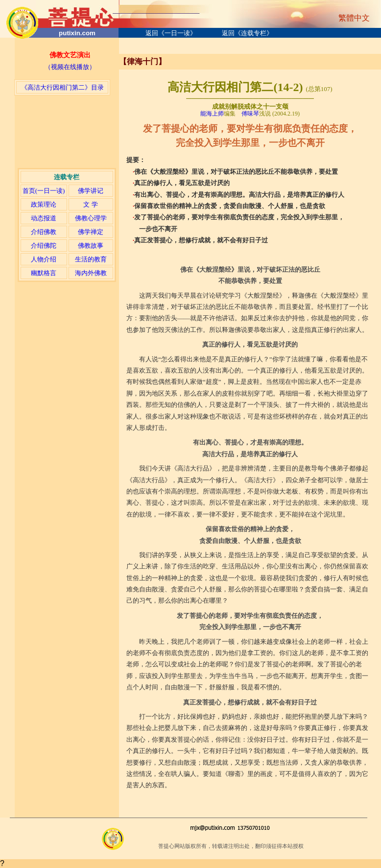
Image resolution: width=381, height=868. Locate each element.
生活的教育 (91, 259)
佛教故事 (91, 246)
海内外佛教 (91, 273)
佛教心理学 (91, 218)
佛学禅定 (91, 232)
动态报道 (44, 218)
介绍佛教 (44, 232)
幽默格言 (44, 273)
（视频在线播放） (70, 67)
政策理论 (44, 204)
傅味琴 (250, 114)
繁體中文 (354, 18)
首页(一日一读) (44, 191)
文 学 (90, 204)
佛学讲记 (91, 191)
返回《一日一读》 (171, 33)
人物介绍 (44, 259)
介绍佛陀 (44, 246)
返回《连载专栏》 (247, 33)
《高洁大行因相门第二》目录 (62, 87)
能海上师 (212, 114)
